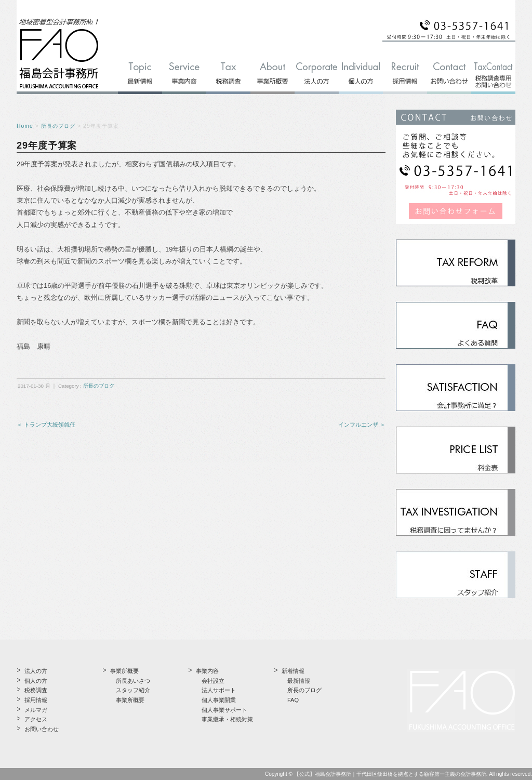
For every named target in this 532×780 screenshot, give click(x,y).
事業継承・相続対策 (227, 719)
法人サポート (219, 690)
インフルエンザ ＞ (362, 425)
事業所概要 (130, 700)
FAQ (293, 700)
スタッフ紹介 (133, 690)
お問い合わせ (42, 729)
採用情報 (36, 700)
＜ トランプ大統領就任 (46, 425)
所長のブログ (58, 126)
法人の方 (36, 671)
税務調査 (36, 690)
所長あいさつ (133, 681)
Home (25, 126)
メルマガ (36, 710)
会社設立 (213, 681)
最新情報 (299, 681)
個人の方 (36, 681)
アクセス (36, 719)
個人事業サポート (224, 710)
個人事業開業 (219, 700)
